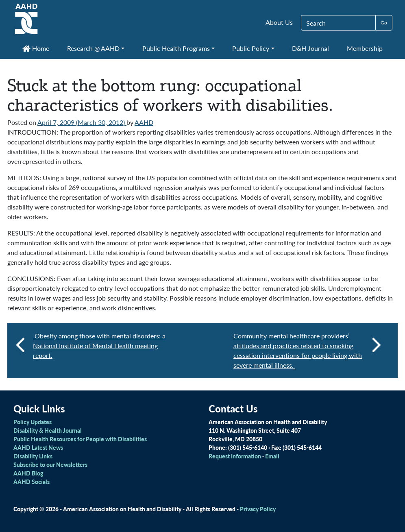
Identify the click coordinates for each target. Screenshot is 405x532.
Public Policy (251, 48)
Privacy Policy (258, 509)
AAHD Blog (28, 473)
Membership (365, 48)
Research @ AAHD (93, 48)
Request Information (235, 456)
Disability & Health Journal (48, 430)
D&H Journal (310, 48)
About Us (279, 22)
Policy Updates (33, 422)
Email (272, 456)
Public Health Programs (176, 48)
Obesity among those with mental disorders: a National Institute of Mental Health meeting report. (99, 346)
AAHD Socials (32, 482)
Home (36, 48)
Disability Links (33, 456)
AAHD (144, 122)
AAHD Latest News (38, 447)
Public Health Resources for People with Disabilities (80, 439)
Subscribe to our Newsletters (50, 464)
